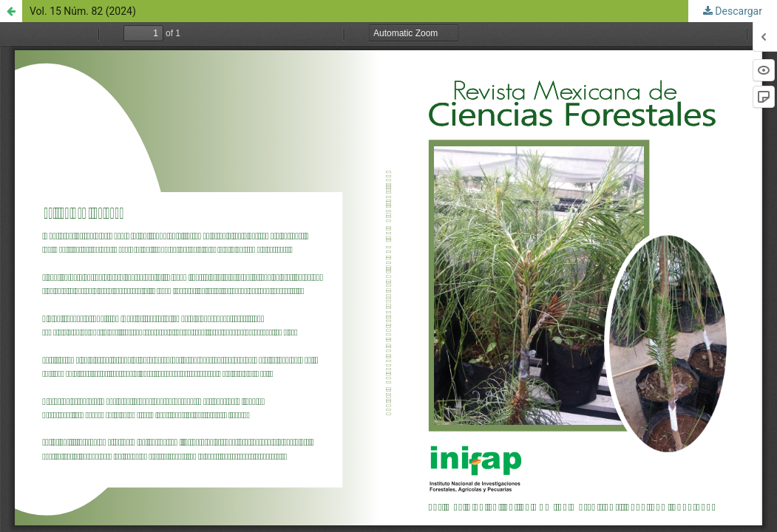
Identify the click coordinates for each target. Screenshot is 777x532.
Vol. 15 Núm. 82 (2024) (83, 11)
